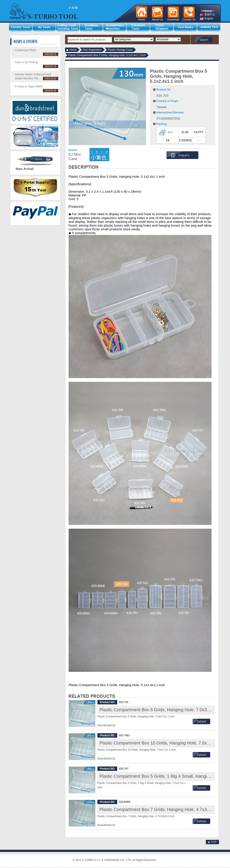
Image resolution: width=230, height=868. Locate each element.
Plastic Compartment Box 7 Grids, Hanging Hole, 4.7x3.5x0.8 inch (164, 809)
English (206, 19)
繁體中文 (207, 15)
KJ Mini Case (75, 157)
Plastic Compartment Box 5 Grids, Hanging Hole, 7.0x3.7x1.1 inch (164, 710)
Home (73, 50)
